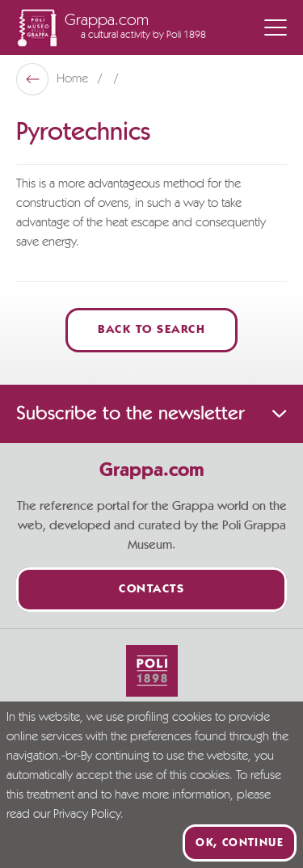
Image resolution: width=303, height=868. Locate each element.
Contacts (151, 590)
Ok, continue (240, 843)
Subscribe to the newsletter (151, 414)
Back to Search (151, 330)
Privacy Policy (87, 815)
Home (74, 79)
